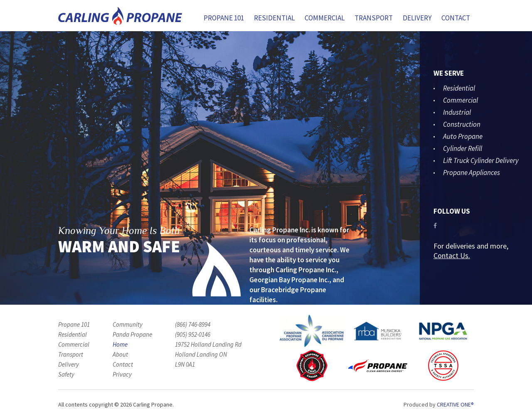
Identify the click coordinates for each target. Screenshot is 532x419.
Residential (274, 18)
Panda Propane (132, 334)
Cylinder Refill (463, 148)
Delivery (417, 18)
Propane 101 (224, 18)
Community (128, 324)
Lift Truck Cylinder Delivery (481, 160)
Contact (456, 18)
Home (120, 344)
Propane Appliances (472, 173)
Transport (374, 18)
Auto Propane (463, 136)
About (120, 354)
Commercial (325, 18)
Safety (66, 374)
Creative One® (455, 404)
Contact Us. (452, 255)
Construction (462, 124)
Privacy (122, 374)
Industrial (457, 112)
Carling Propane (120, 16)
